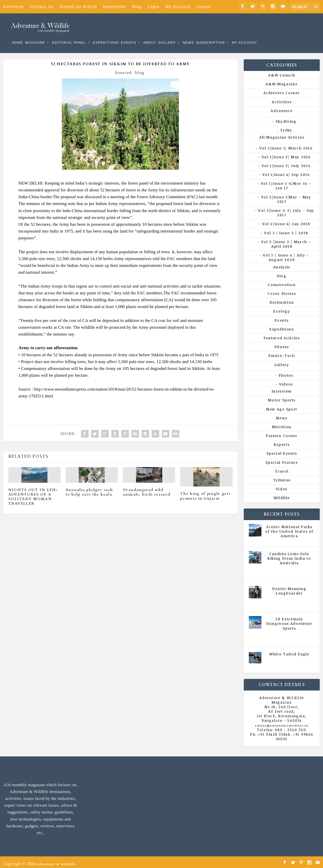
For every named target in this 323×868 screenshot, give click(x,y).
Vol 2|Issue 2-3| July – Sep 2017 (286, 209)
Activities (282, 98)
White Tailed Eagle (289, 650)
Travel (282, 468)
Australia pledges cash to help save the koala (89, 489)
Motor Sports (282, 397)
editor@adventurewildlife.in (282, 722)
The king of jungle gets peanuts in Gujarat (205, 492)
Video (282, 485)
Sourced (123, 69)
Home (17, 35)
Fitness (282, 343)
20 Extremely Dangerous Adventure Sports (289, 620)
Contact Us (42, 7)
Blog (137, 7)
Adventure (282, 107)
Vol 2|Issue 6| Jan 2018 (286, 220)
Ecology (282, 308)
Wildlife (282, 494)
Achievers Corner (282, 89)
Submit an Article (78, 7)
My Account (178, 7)
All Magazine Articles (282, 134)
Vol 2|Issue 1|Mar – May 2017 (286, 196)
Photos (286, 372)
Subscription (210, 35)
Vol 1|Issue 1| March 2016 (286, 144)
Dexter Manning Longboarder (289, 587)
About (150, 35)
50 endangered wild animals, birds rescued (147, 489)
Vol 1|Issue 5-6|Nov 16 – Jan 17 (286, 182)
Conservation (282, 281)
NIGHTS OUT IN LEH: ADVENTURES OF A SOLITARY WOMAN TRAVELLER (33, 493)
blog (140, 69)
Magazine (35, 35)
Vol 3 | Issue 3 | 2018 (286, 229)
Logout (204, 7)
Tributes (282, 477)
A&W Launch (282, 72)
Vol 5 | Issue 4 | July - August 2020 (290, 568)
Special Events (282, 450)
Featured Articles (282, 334)
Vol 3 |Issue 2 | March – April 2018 (286, 240)
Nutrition (282, 423)
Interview (282, 388)
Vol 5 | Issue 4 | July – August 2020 (286, 254)
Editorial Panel (69, 35)
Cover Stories (282, 290)
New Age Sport (282, 405)
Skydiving (286, 118)
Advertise (14, 7)
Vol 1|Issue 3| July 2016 (286, 162)
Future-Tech (282, 352)
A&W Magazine (282, 80)
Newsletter (115, 7)
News (188, 35)
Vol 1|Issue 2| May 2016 (286, 153)
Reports (282, 441)
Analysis (282, 263)
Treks (286, 127)
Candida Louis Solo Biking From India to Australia (289, 555)
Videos (286, 381)
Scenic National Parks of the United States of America (289, 528)
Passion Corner (282, 432)
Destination (282, 299)
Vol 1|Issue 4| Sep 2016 (286, 171)
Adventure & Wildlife (56, 861)
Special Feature (282, 459)
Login (154, 7)
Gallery (167, 35)
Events (128, 35)
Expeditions (106, 35)
